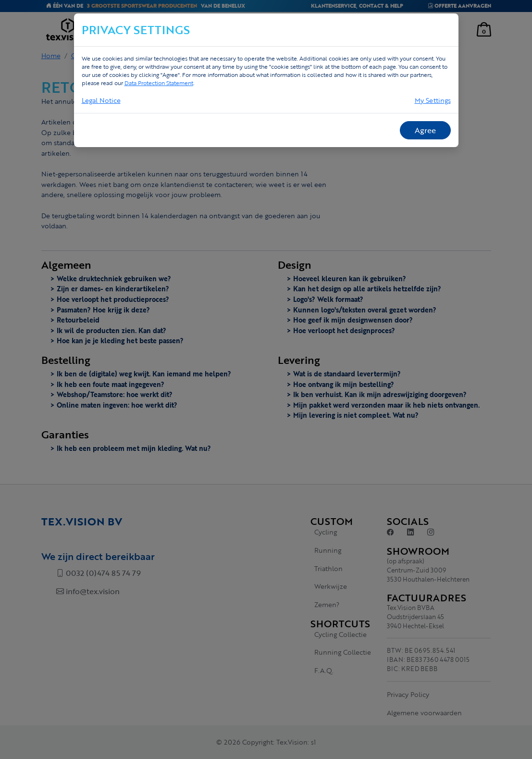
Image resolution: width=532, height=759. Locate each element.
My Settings (433, 100)
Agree (425, 130)
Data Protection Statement (159, 83)
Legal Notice (101, 100)
